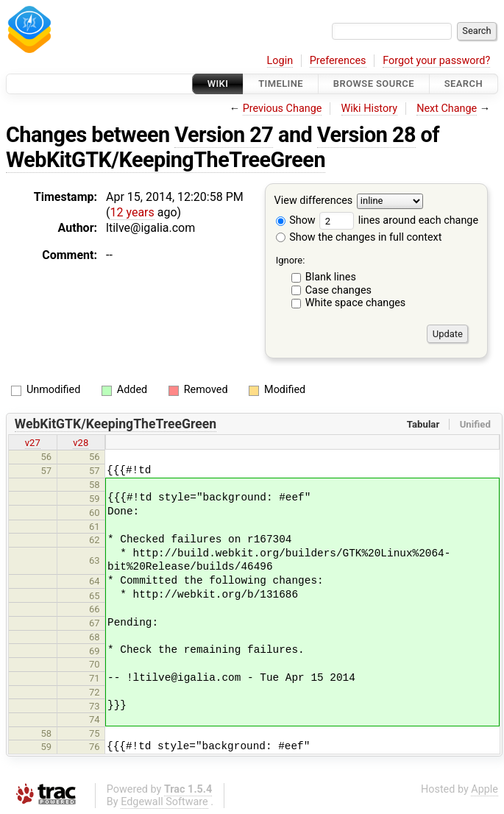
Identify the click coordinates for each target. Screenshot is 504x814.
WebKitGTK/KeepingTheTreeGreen (166, 160)
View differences (314, 201)
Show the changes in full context (359, 237)
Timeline (281, 84)
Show (296, 220)
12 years (132, 212)
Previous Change (283, 109)
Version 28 (366, 135)
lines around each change (399, 220)
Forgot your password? (436, 61)
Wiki (218, 84)
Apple (485, 789)
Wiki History (369, 109)
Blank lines (331, 277)
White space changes (356, 303)
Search (464, 84)
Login (280, 61)
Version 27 (224, 135)
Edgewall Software (164, 802)
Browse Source (374, 84)
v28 (81, 443)
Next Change (447, 109)
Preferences (338, 61)
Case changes (338, 290)
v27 (33, 443)
